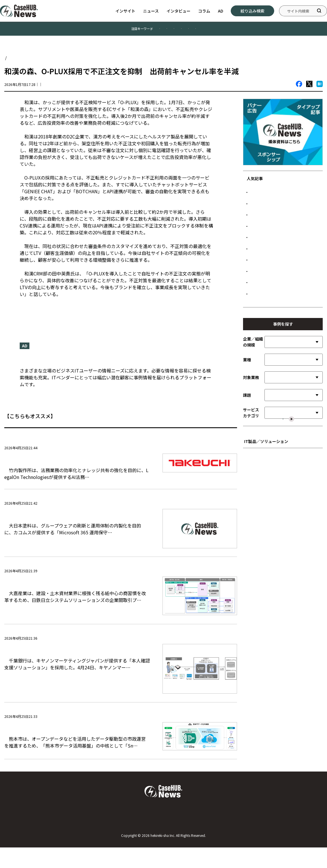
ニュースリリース (38, 313)
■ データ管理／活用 (263, 595)
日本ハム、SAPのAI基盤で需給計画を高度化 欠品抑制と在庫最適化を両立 (284, 222)
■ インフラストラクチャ (267, 604)
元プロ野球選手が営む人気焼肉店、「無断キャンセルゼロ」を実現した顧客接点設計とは (284, 276)
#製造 (156, 31)
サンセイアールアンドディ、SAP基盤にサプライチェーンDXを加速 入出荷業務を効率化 (285, 298)
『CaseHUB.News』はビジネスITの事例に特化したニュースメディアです (96, 364)
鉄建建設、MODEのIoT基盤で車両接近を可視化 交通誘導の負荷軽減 (283, 335)
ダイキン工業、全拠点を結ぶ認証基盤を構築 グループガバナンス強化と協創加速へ (284, 371)
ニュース (151, 11)
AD (220, 11)
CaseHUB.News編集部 (73, 89)
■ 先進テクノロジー (263, 578)
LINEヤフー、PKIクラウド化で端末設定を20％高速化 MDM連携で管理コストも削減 (284, 203)
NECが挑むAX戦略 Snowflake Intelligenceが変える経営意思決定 (285, 239)
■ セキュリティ (259, 620)
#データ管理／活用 (231, 31)
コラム (204, 11)
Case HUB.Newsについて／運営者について (53, 836)
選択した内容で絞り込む (286, 517)
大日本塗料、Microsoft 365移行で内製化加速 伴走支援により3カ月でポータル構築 (75, 531)
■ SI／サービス (259, 570)
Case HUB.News (19, 63)
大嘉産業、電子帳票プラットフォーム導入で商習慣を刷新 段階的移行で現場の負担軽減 (76, 599)
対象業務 (251, 460)
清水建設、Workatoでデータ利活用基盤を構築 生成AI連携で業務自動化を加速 (285, 352)
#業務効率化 (123, 31)
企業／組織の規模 (253, 425)
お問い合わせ (163, 836)
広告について (274, 836)
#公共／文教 (188, 31)
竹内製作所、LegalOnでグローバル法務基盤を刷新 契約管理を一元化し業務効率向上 (76, 467)
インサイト (125, 11)
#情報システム (275, 31)
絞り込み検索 (252, 11)
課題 (247, 478)
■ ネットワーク (260, 612)
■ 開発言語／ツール (263, 587)
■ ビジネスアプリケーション (271, 562)
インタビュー (178, 11)
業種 (247, 442)
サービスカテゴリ (251, 496)
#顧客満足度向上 (82, 31)
